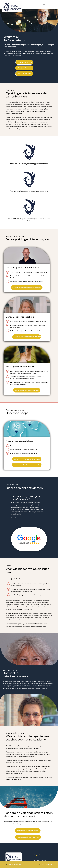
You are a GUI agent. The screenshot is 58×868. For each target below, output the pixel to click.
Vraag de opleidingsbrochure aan (28, 837)
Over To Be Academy (24, 74)
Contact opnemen (46, 864)
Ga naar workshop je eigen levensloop (27, 459)
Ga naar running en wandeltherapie (27, 390)
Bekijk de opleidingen (24, 62)
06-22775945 (42, 860)
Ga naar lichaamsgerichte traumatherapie (27, 288)
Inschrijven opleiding (13, 864)
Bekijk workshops (24, 68)
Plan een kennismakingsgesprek (28, 831)
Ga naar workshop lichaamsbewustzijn (27, 465)
